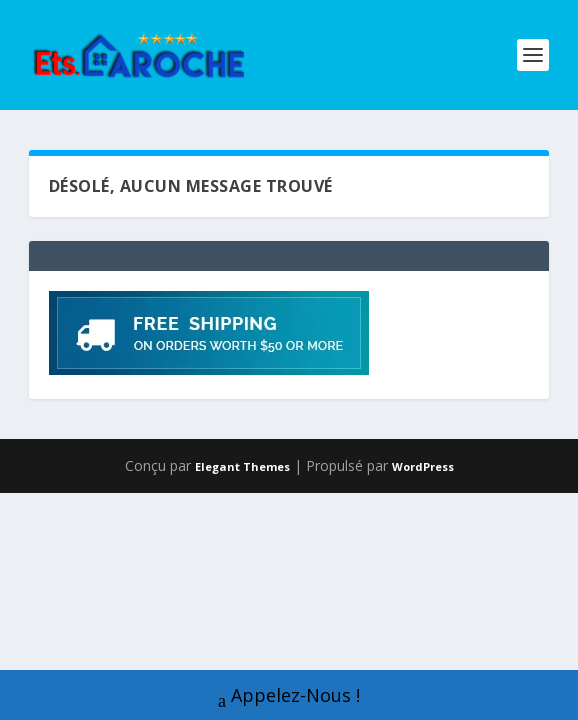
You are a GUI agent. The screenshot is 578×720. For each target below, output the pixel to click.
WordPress (423, 466)
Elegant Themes (242, 466)
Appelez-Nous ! (289, 697)
